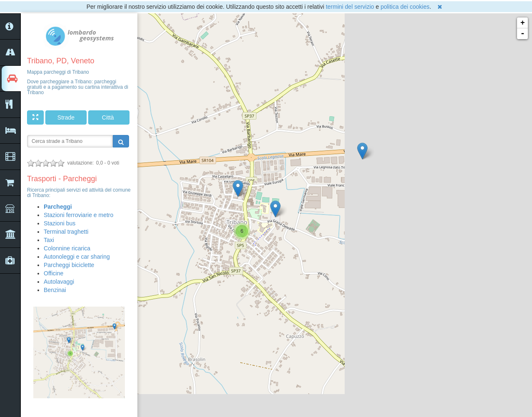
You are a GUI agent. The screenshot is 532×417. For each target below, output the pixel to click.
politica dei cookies (405, 7)
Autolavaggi (59, 282)
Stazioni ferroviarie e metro (78, 215)
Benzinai (55, 290)
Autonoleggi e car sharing (77, 257)
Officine (53, 273)
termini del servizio (350, 7)
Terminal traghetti (66, 232)
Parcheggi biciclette (69, 265)
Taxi (49, 240)
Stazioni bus (60, 223)
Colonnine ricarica (67, 248)
